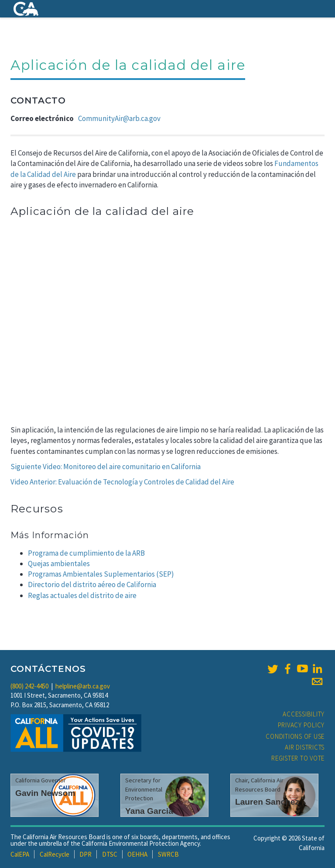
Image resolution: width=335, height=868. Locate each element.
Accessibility (304, 714)
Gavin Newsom (45, 793)
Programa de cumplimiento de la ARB (86, 553)
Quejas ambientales (59, 564)
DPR (85, 854)
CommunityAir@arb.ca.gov (119, 118)
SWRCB (168, 854)
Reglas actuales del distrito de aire (82, 595)
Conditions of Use (295, 736)
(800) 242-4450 (29, 686)
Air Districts (305, 747)
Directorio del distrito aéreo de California (92, 584)
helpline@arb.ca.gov (83, 686)
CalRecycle (55, 854)
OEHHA (137, 854)
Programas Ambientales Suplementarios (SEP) (101, 574)
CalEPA (20, 854)
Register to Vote (298, 758)
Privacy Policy (301, 725)
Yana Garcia (149, 811)
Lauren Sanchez (267, 802)
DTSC (110, 854)
